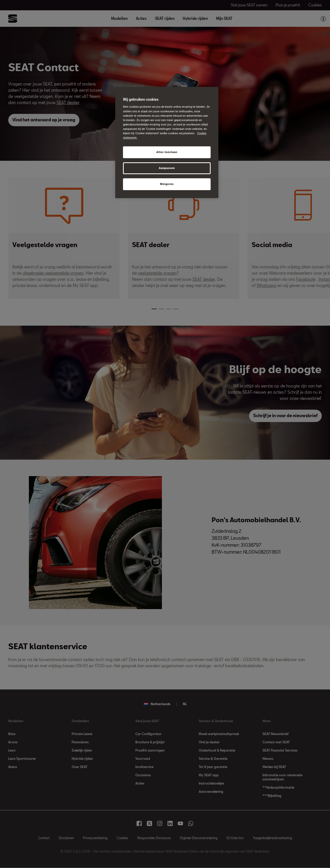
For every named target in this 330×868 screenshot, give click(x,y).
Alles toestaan (167, 152)
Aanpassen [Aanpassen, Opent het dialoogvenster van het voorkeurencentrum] (167, 168)
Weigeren (167, 184)
